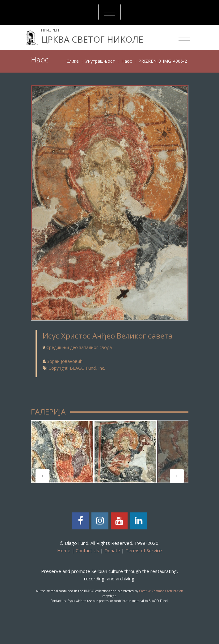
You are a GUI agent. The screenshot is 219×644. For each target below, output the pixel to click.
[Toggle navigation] (109, 12)
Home (64, 550)
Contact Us (87, 550)
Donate (112, 550)
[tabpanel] (62, 452)
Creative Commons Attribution (161, 591)
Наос (127, 61)
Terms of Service (144, 550)
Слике (73, 61)
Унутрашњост (100, 61)
